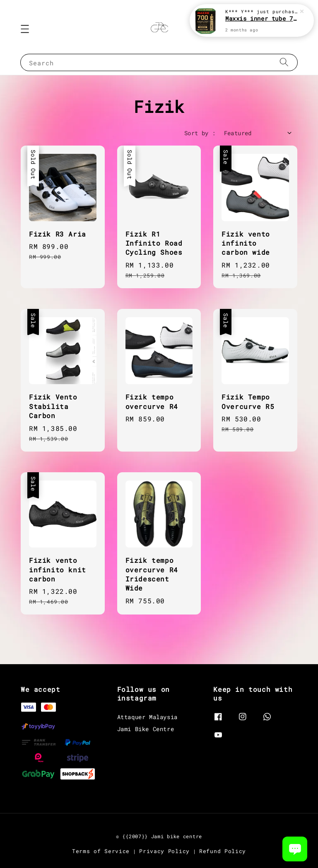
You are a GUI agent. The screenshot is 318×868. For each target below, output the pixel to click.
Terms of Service (101, 851)
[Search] (284, 62)
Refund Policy (223, 851)
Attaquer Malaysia (147, 717)
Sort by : (200, 133)
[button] (25, 29)
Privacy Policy (164, 851)
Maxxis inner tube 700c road (262, 18)
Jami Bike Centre (146, 729)
